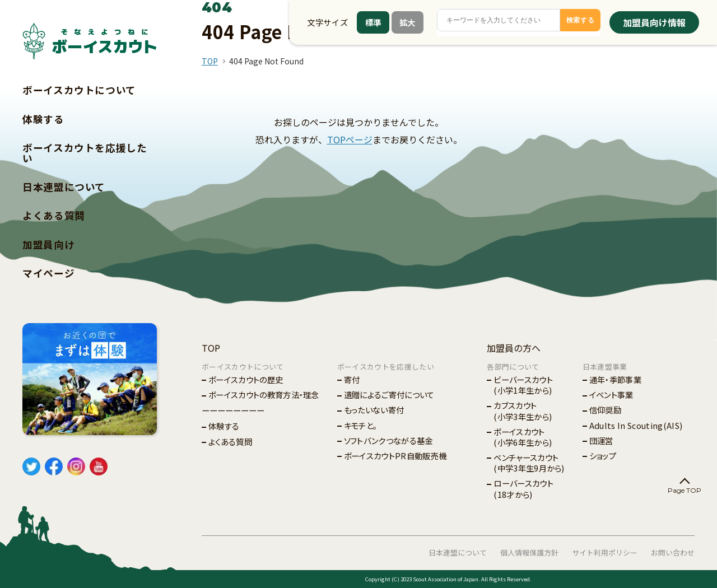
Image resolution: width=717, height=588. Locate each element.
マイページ (48, 273)
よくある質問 (54, 215)
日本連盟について (64, 187)
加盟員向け (48, 244)
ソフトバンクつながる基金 (388, 440)
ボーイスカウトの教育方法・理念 (264, 395)
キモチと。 (361, 425)
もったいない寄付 (374, 410)
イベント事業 (611, 395)
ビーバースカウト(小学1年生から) (523, 385)
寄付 (352, 379)
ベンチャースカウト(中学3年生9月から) (529, 463)
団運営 (601, 440)
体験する (43, 119)
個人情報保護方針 (529, 552)
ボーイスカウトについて (79, 90)
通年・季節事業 (615, 379)
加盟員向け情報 (654, 22)
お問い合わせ (673, 552)
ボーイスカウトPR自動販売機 (395, 456)
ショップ (603, 456)
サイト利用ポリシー (605, 552)
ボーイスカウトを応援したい (85, 153)
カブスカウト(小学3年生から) (523, 410)
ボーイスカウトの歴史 (246, 379)
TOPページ (350, 139)
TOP (210, 61)
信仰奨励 (605, 410)
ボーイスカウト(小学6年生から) (523, 437)
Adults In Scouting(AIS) (636, 425)
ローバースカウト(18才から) (523, 488)
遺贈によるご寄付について (389, 395)
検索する (581, 20)
